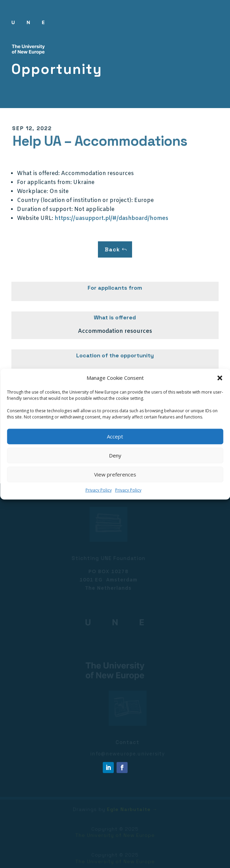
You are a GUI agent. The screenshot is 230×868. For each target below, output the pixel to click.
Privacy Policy (99, 490)
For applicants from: (44, 182)
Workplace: (32, 191)
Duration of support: (45, 209)
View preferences (115, 474)
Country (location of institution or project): (75, 200)
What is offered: (38, 173)
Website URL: (35, 218)
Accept (115, 436)
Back (112, 249)
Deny (115, 455)
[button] (220, 378)
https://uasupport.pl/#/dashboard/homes (111, 218)
